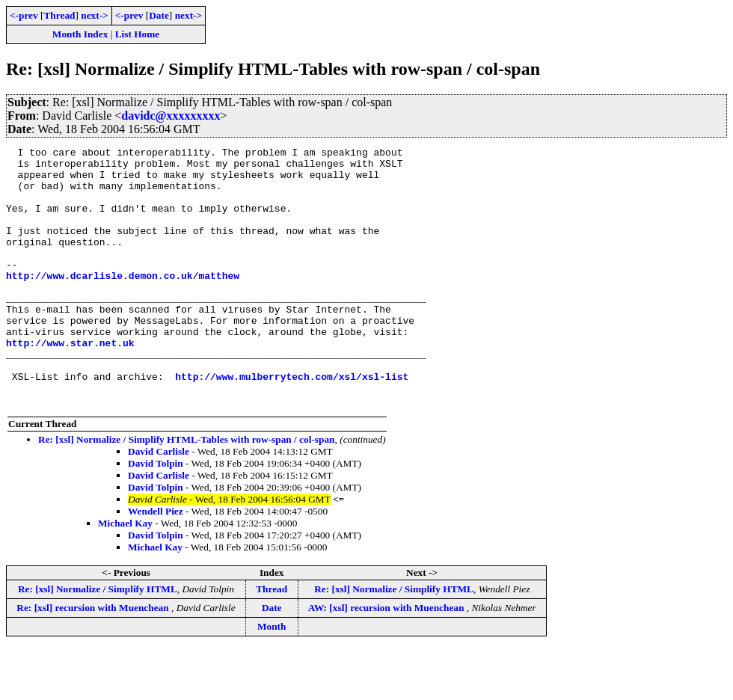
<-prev (24, 15)
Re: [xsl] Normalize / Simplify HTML (98, 641)
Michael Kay (125, 575)
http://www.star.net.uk (70, 383)
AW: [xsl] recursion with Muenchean (387, 659)
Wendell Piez (156, 563)
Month (272, 678)
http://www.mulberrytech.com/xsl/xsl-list (292, 423)
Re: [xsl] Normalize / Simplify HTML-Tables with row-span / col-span (187, 491)
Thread (59, 15)
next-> (94, 15)
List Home (138, 34)
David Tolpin (156, 515)
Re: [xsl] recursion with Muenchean (94, 659)
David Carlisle (159, 503)
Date (159, 15)
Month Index (80, 34)
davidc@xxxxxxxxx (171, 116)
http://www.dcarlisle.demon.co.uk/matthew (123, 302)
